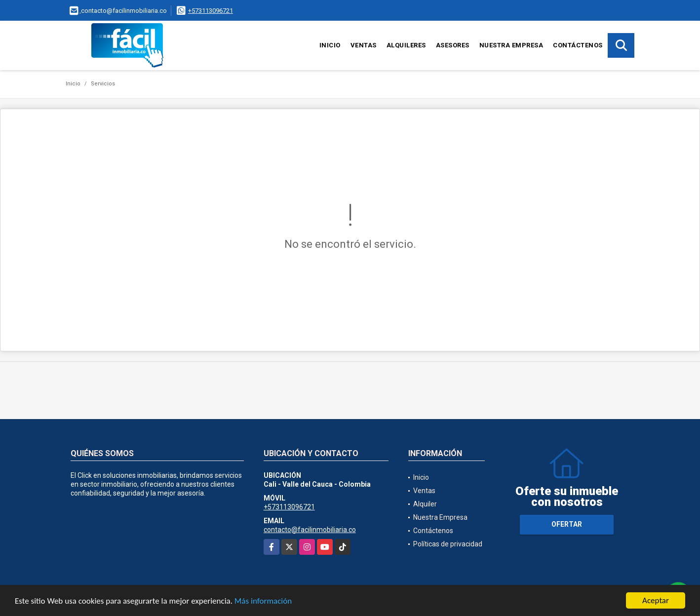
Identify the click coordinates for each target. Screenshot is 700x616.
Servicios (103, 84)
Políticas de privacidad (448, 544)
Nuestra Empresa (511, 45)
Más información (263, 601)
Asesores (453, 45)
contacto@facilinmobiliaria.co (310, 530)
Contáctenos (578, 45)
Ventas (364, 45)
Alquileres (406, 45)
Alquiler (425, 504)
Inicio (330, 45)
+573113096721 (211, 11)
